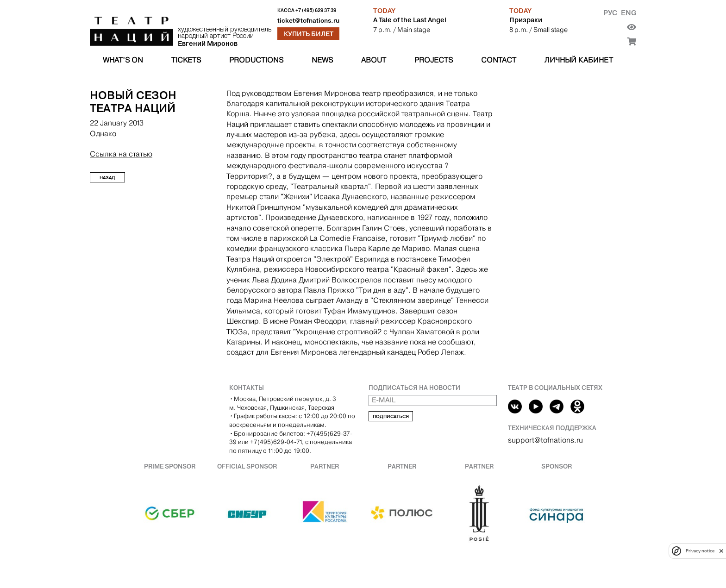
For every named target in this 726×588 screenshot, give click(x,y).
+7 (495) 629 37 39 (316, 10)
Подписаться (391, 416)
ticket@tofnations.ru (308, 21)
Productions (256, 60)
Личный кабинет (579, 60)
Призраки (526, 20)
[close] (721, 551)
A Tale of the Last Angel (410, 20)
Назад (107, 178)
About (374, 60)
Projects (434, 60)
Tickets (186, 60)
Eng (629, 13)
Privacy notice (700, 551)
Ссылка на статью (121, 154)
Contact (499, 60)
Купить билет (309, 34)
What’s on (123, 60)
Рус (610, 13)
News (322, 60)
